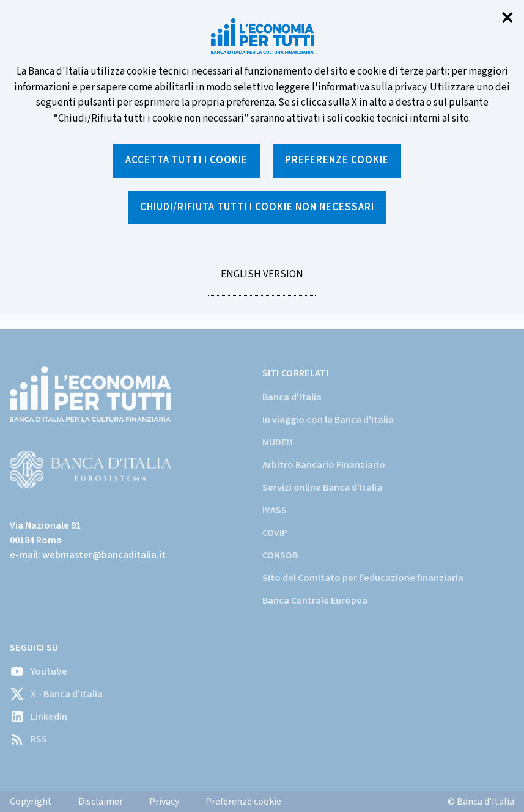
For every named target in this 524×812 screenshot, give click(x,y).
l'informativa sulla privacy (369, 87)
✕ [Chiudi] (507, 19)
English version (262, 281)
